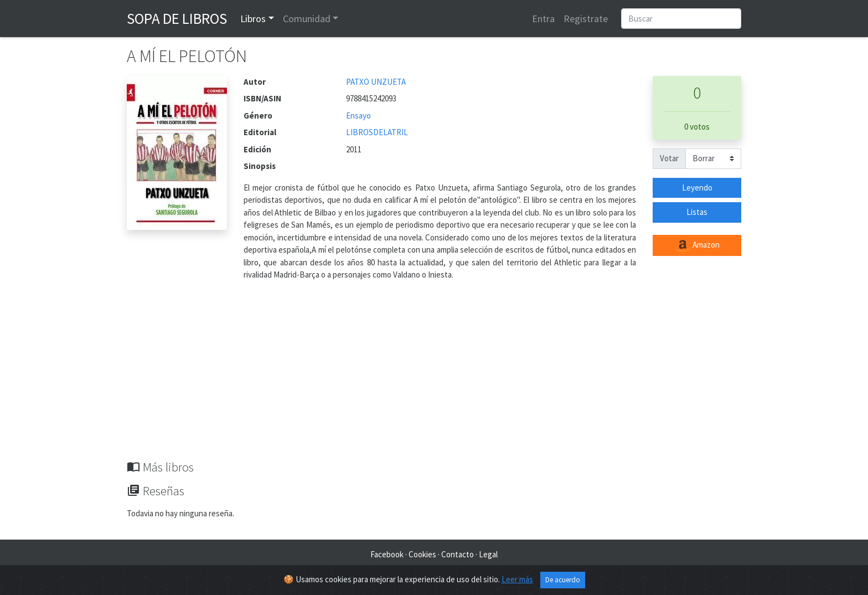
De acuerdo (563, 580)
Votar (669, 158)
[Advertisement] (434, 377)
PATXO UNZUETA (376, 82)
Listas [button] (697, 212)
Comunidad (307, 19)
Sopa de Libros (177, 18)
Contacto (458, 554)
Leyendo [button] (697, 188)
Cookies (422, 554)
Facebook (387, 554)
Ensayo (358, 116)
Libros (253, 19)
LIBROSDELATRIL (377, 132)
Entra (543, 19)
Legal (488, 554)
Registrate (586, 19)
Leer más (517, 579)
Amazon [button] (697, 245)
